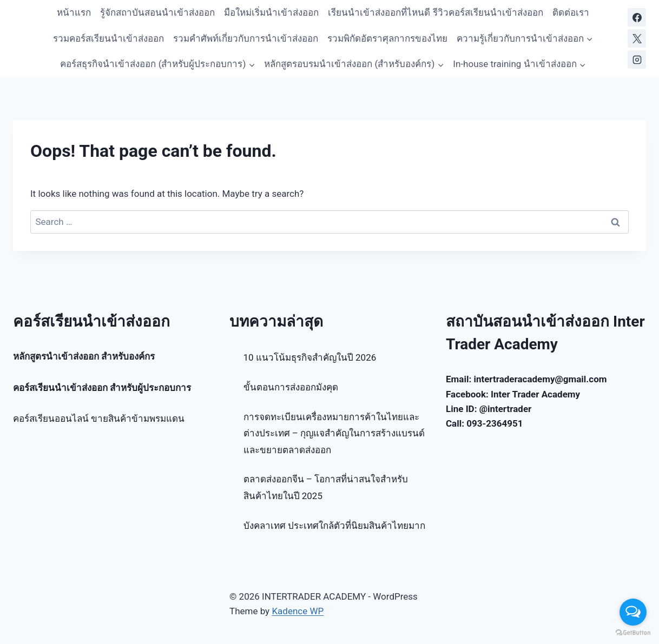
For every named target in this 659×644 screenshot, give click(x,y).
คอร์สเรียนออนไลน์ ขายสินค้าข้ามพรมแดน (99, 419)
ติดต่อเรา (571, 12)
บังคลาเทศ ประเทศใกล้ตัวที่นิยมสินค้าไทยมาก (334, 526)
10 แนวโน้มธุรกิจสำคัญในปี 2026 (310, 357)
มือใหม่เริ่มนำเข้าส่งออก (271, 12)
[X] (637, 38)
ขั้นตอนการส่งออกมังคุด (291, 387)
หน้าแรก (74, 12)
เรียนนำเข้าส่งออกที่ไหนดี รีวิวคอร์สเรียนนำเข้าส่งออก (435, 12)
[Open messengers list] (633, 612)
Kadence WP (298, 611)
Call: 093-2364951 (484, 423)
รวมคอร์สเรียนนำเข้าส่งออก (108, 38)
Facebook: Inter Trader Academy (513, 394)
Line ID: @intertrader (489, 409)
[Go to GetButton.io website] (633, 633)
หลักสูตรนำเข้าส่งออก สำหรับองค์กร (84, 356)
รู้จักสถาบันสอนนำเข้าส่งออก (157, 12)
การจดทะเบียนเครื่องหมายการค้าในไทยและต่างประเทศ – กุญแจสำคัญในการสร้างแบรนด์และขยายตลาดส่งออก (334, 433)
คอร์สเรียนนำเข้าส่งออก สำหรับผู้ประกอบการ (102, 388)
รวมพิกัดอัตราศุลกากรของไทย (387, 38)
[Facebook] (637, 17)
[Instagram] (637, 59)
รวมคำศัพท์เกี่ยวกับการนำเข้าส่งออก (246, 38)
